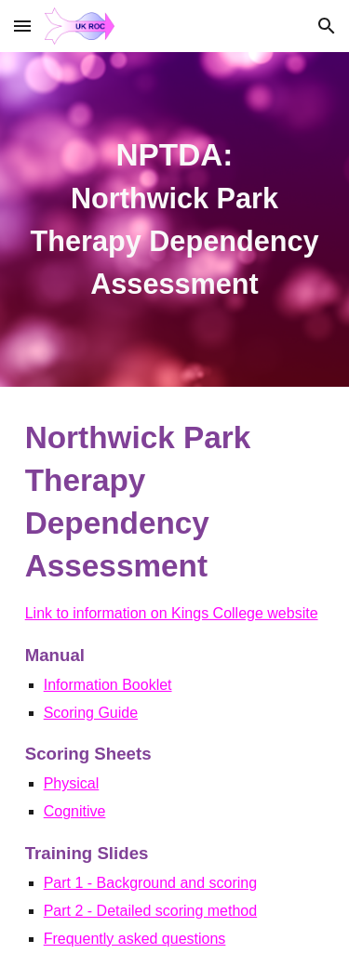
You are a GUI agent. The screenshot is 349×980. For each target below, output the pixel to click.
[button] (22, 26)
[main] (175, 219)
